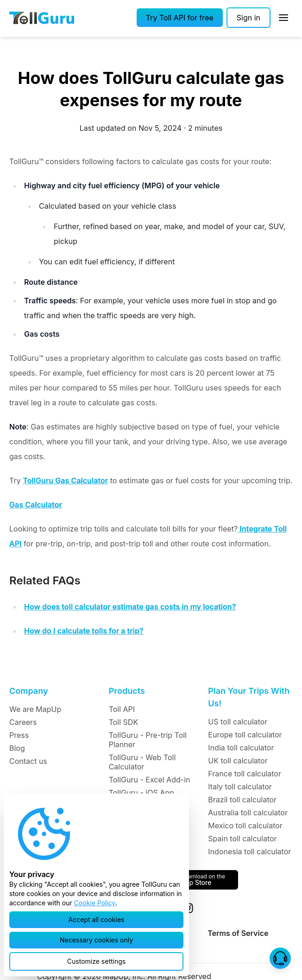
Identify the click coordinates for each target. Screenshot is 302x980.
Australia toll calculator (248, 813)
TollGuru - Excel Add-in (150, 780)
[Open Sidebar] (283, 18)
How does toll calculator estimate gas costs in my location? (130, 607)
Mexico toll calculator (245, 826)
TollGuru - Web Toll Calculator (142, 762)
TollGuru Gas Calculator (65, 480)
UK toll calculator (238, 761)
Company (28, 691)
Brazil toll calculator (242, 800)
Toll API (122, 709)
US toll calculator (238, 722)
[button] (180, 18)
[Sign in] (249, 18)
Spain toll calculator (242, 839)
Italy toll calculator (240, 787)
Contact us (28, 761)
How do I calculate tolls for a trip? (84, 631)
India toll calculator (241, 748)
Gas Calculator (36, 505)
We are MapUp (35, 709)
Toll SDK (123, 722)
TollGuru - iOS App (142, 793)
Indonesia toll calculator (249, 852)
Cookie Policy (95, 903)
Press (19, 735)
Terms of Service (238, 933)
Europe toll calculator (245, 735)
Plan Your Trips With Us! (249, 697)
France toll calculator (245, 774)
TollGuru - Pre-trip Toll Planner (148, 740)
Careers (23, 722)
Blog (17, 748)
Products (127, 691)
